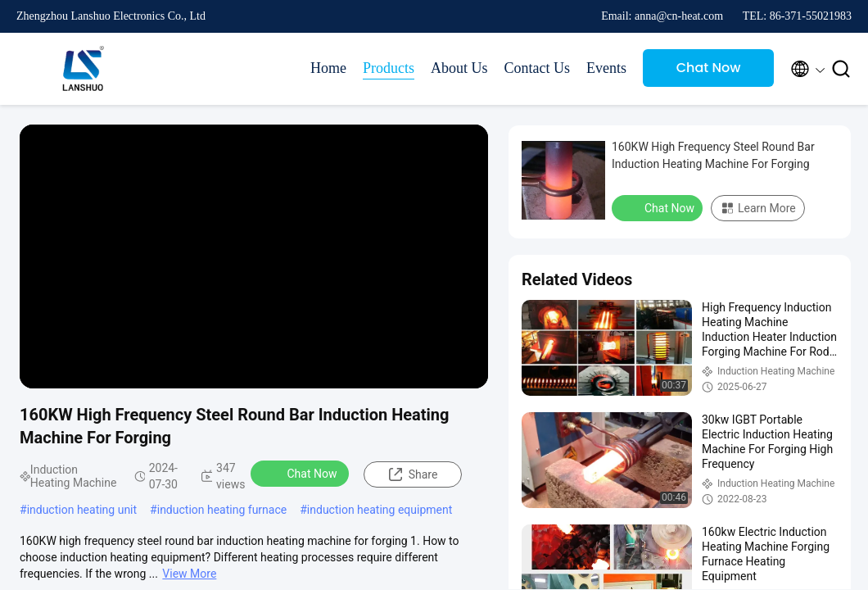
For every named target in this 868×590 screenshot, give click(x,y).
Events (606, 68)
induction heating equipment (380, 510)
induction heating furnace (222, 510)
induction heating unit (82, 510)
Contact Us (538, 68)
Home (328, 68)
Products (389, 68)
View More (189, 574)
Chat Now (709, 68)
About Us (459, 68)
